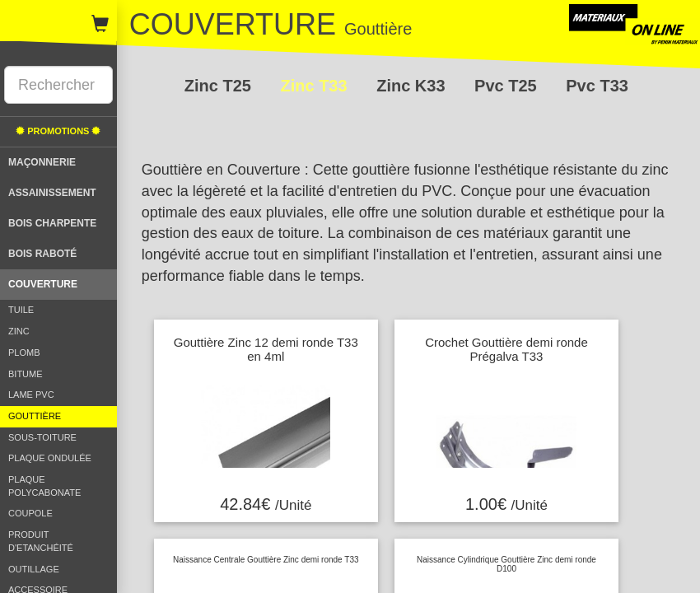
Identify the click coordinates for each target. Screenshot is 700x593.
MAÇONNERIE (42, 162)
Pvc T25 (508, 86)
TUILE (21, 310)
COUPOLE (30, 513)
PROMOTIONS (58, 131)
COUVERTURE (43, 284)
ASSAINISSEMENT (52, 193)
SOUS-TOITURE (42, 437)
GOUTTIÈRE (35, 416)
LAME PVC (31, 395)
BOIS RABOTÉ (42, 254)
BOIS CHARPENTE (52, 223)
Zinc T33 (316, 86)
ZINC (19, 331)
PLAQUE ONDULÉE (50, 458)
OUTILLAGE (34, 569)
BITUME (26, 374)
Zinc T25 (220, 86)
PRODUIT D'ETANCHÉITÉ (41, 541)
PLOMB (24, 353)
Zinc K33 (413, 86)
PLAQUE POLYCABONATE (44, 486)
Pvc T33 (597, 86)
